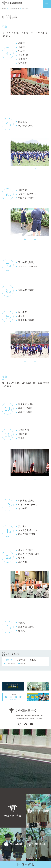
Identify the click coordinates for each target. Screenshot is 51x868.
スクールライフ (14, 8)
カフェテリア (11, 663)
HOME (4, 8)
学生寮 (23, 663)
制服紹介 (33, 660)
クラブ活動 (21, 660)
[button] (47, 4)
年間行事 (9, 660)
